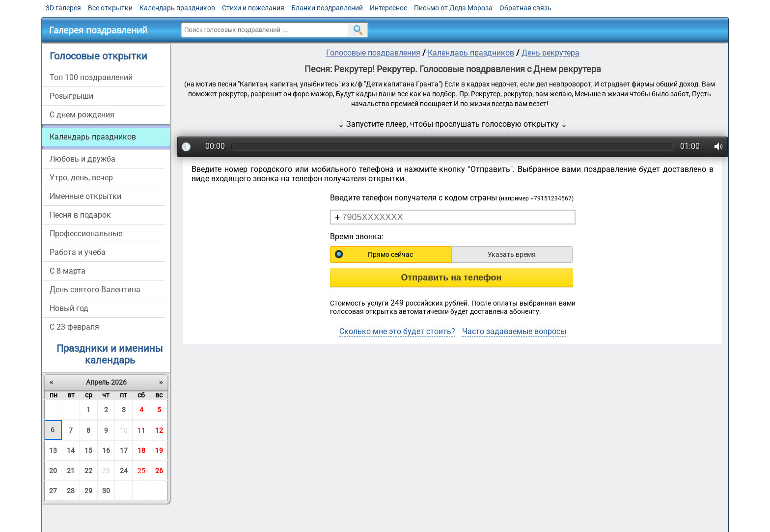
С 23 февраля (74, 327)
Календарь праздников (177, 8)
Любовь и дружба (82, 159)
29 (88, 491)
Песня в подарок (80, 215)
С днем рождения (82, 115)
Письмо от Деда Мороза (453, 8)
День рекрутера (550, 53)
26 (159, 471)
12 (159, 430)
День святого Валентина (95, 290)
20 (53, 471)
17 (124, 450)
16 (106, 450)
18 (141, 450)
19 (159, 450)
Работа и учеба (78, 252)
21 (71, 471)
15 (88, 450)
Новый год (69, 308)
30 (106, 491)
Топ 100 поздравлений (91, 77)
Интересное (388, 8)
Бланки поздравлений (327, 8)
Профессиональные (86, 234)
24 (124, 471)
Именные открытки (85, 196)
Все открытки (110, 8)
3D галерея (63, 8)
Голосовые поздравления (373, 53)
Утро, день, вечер (81, 178)
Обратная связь (525, 8)
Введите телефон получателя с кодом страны (452, 198)
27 (53, 491)
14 (71, 450)
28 (71, 491)
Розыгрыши (71, 96)
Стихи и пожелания (253, 8)
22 (88, 471)
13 (53, 450)
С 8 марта (68, 271)
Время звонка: (357, 237)
